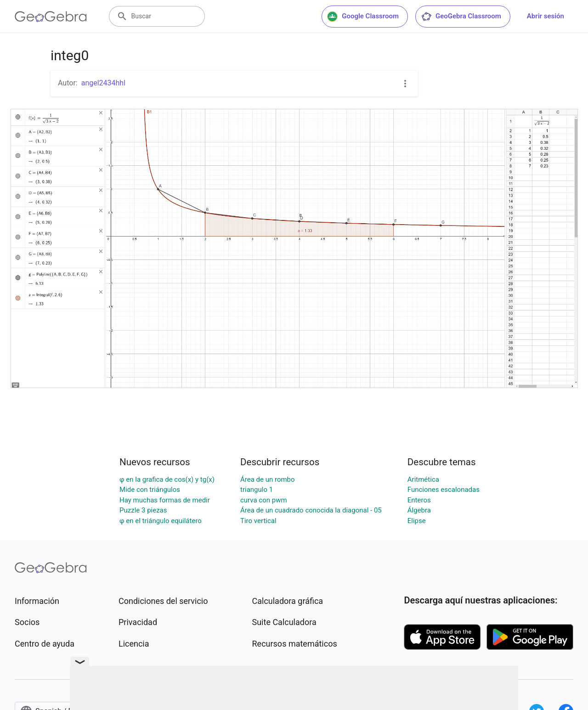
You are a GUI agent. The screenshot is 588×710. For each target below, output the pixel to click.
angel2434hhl (103, 83)
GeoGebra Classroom (461, 17)
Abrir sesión (546, 16)
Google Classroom (363, 17)
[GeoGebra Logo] (51, 17)
